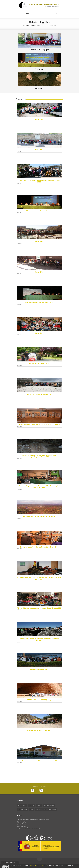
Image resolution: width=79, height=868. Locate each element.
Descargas (53, 25)
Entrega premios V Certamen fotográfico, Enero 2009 (39, 547)
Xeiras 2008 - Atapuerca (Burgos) (39, 730)
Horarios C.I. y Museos (50, 810)
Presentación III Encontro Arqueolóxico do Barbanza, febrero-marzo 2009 (39, 578)
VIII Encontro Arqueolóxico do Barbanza (39, 211)
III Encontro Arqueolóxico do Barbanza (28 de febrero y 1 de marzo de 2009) (39, 487)
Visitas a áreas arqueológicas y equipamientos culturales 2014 (39, 181)
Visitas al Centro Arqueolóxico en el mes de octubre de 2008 (39, 608)
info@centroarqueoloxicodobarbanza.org (28, 828)
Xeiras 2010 (39, 241)
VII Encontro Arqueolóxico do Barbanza (39, 303)
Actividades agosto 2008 (39, 669)
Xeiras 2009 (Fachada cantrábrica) (39, 394)
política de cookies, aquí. (37, 865)
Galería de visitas (39, 25)
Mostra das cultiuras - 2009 (39, 364)
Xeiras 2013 (39, 119)
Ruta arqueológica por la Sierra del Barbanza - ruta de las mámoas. (39, 640)
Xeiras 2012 (39, 272)
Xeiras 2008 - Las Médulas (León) (39, 700)
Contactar (32, 805)
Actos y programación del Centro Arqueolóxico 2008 (39, 761)
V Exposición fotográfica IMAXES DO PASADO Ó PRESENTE (39, 425)
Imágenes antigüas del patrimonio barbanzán (39, 516)
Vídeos (47, 25)
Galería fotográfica (49, 805)
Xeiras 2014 (39, 150)
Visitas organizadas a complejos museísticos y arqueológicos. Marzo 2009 (39, 456)
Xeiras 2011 (39, 333)
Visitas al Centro (22, 805)
